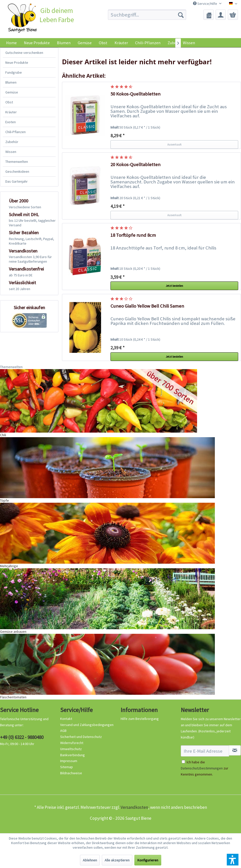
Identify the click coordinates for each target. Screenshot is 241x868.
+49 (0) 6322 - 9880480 (22, 737)
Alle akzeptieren (117, 860)
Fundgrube (14, 72)
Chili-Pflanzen (15, 132)
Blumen (11, 82)
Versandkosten (134, 807)
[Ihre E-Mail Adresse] (205, 751)
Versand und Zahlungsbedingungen (87, 725)
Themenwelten (17, 162)
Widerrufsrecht (72, 743)
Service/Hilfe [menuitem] (205, 4)
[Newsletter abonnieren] (235, 750)
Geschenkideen (17, 171)
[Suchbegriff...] (147, 15)
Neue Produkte (17, 62)
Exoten (11, 122)
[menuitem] (147, 15)
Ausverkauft (174, 145)
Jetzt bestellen (174, 286)
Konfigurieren (148, 860)
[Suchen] (181, 15)
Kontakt (66, 719)
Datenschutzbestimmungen (202, 768)
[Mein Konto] (221, 15)
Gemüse (12, 92)
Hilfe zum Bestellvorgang (140, 719)
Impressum (69, 761)
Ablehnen (90, 860)
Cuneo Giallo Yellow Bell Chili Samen (147, 306)
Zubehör (12, 142)
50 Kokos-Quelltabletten (135, 94)
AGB (63, 731)
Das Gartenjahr (17, 181)
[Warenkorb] (233, 15)
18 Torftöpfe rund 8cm (133, 235)
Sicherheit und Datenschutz (81, 737)
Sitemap (67, 767)
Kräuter (11, 112)
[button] (233, 860)
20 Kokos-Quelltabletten (135, 164)
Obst (9, 102)
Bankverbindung (73, 755)
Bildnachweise (71, 773)
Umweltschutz (71, 749)
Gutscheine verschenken (24, 53)
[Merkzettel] (208, 15)
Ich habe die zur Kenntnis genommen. (205, 768)
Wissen (189, 43)
